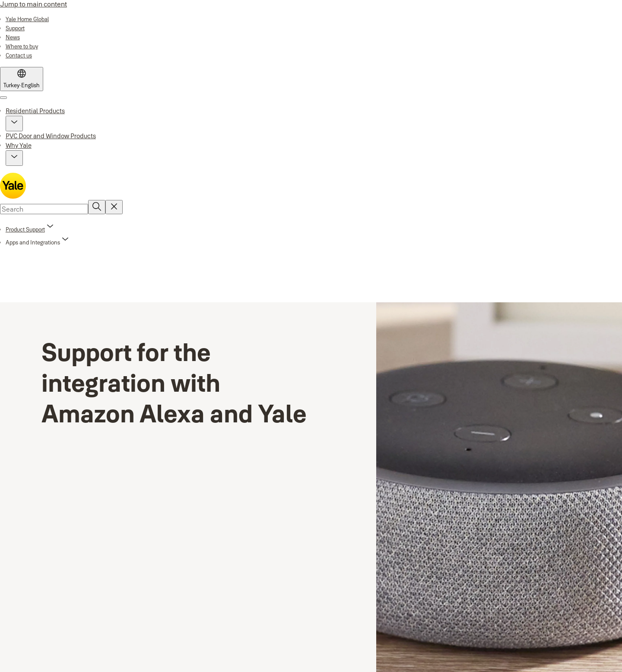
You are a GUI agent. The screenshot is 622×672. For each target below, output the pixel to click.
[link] (27, 19)
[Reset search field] (114, 207)
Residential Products (35, 111)
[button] (14, 124)
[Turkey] (22, 79)
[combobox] (44, 209)
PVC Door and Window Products (51, 136)
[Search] (97, 207)
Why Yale (19, 145)
